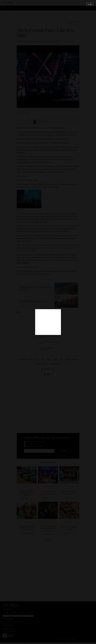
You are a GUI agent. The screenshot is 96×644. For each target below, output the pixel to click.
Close (90, 4)
